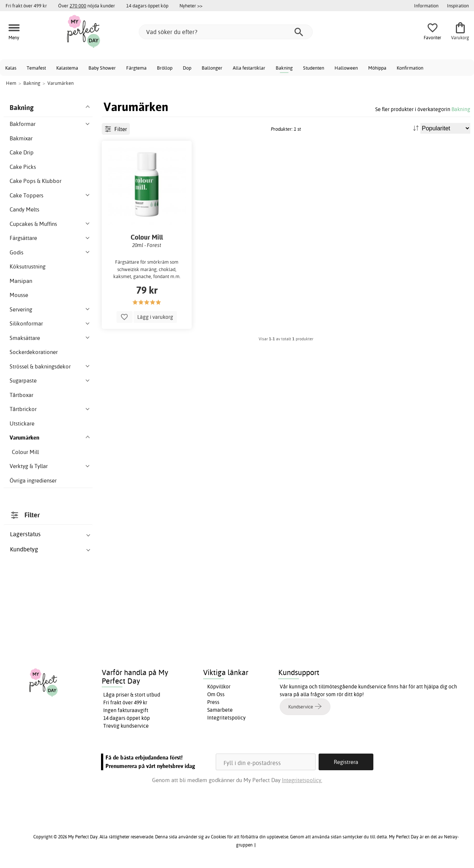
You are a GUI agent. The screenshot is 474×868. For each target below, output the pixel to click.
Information (426, 6)
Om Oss (216, 694)
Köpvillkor (219, 687)
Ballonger (212, 68)
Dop (187, 68)
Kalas (11, 68)
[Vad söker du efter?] (226, 32)
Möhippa (377, 68)
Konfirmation (410, 68)
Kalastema (67, 68)
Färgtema (136, 68)
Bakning (284, 68)
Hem (11, 83)
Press (213, 702)
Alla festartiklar (249, 68)
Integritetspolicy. (302, 780)
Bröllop (165, 68)
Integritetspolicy (226, 718)
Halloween (346, 68)
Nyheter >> (191, 6)
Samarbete (220, 710)
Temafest (36, 68)
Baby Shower (102, 68)
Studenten (314, 68)
